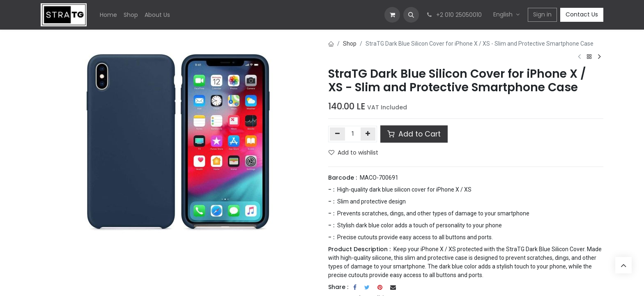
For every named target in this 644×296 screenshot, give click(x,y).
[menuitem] (108, 15)
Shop (350, 44)
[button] (411, 15)
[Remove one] (337, 134)
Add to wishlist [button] (353, 153)
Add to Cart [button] (414, 134)
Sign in (542, 14)
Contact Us (582, 14)
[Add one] (368, 134)
